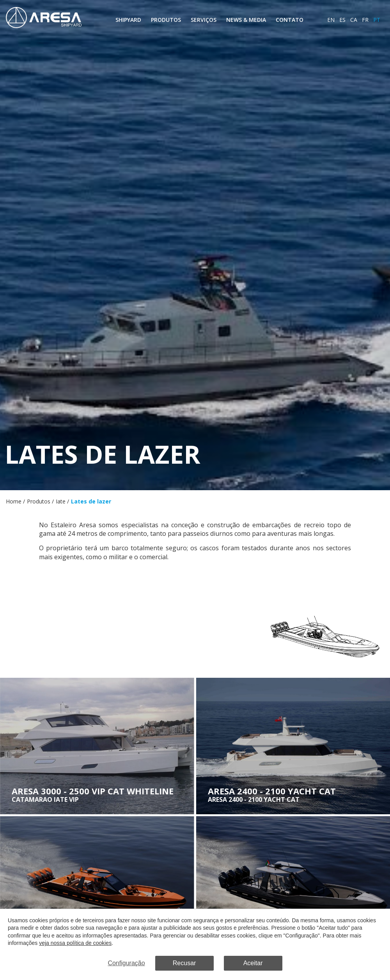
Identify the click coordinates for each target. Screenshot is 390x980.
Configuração (126, 963)
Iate (61, 501)
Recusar (184, 963)
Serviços (204, 20)
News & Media (246, 20)
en (331, 20)
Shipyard (128, 20)
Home (14, 501)
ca (354, 20)
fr (365, 20)
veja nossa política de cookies (75, 943)
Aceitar (253, 963)
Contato (290, 20)
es (342, 20)
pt (377, 20)
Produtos (166, 20)
